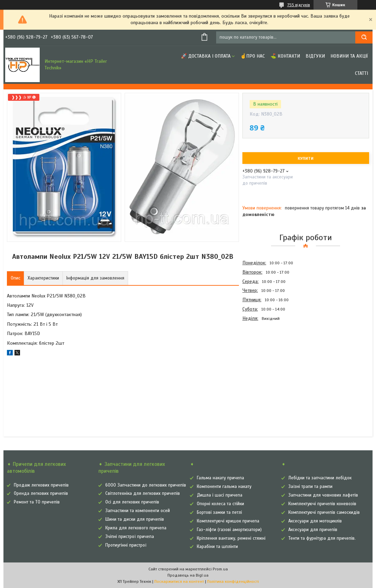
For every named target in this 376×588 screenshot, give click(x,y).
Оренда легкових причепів (41, 493)
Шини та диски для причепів (135, 519)
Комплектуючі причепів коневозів (322, 504)
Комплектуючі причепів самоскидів (324, 512)
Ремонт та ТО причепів (37, 502)
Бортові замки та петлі (219, 512)
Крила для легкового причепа (136, 528)
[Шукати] (364, 37)
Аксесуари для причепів (313, 530)
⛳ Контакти (285, 56)
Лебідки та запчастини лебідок (320, 478)
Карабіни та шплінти (217, 547)
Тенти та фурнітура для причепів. (322, 538)
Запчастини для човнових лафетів (323, 495)
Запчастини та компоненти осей (138, 511)
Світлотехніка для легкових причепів (143, 493)
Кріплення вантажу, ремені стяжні (231, 538)
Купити (306, 158)
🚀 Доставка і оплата (206, 56)
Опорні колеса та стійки (220, 504)
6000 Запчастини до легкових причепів (146, 485)
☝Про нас (253, 56)
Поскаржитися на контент (179, 581)
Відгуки (315, 56)
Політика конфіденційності (233, 581)
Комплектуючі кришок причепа (228, 521)
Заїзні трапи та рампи (310, 487)
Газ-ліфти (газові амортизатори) (229, 530)
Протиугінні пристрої (126, 545)
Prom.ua (220, 569)
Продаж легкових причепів (41, 485)
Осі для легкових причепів (132, 502)
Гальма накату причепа (220, 478)
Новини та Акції (349, 56)
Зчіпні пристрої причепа (130, 537)
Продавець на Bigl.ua (188, 575)
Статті (361, 73)
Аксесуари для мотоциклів (315, 521)
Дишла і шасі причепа (220, 495)
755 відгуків (299, 5)
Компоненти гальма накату (224, 487)
